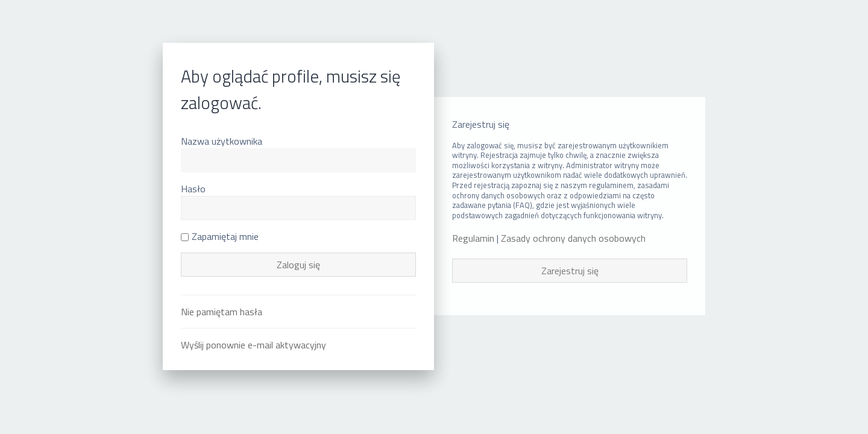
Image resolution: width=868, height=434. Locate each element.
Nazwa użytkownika (222, 141)
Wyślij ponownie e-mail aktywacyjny (253, 345)
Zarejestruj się (570, 271)
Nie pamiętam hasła (222, 312)
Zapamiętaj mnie (220, 236)
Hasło (193, 189)
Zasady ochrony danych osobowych (573, 238)
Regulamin (473, 238)
